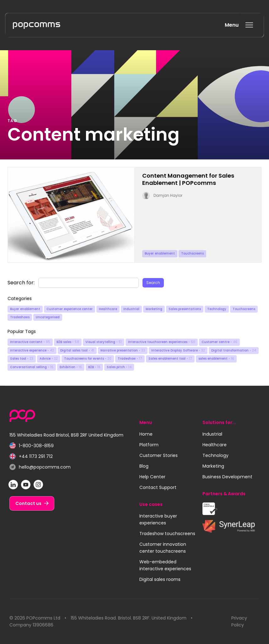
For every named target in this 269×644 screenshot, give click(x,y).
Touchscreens (244, 309)
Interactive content (30, 342)
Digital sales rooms (160, 579)
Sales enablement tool (170, 359)
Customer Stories (159, 455)
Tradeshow (130, 359)
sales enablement (216, 359)
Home (146, 434)
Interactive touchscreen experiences (162, 342)
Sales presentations (185, 309)
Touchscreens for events (88, 359)
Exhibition (71, 367)
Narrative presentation (123, 350)
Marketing (154, 309)
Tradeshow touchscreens (167, 534)
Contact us (28, 503)
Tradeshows (20, 317)
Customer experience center (70, 309)
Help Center (152, 477)
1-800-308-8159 (32, 446)
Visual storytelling (104, 342)
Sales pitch (119, 367)
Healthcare (108, 309)
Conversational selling (32, 367)
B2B (94, 367)
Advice (49, 359)
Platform (149, 445)
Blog (144, 466)
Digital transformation (234, 350)
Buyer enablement (25, 309)
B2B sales (68, 342)
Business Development (227, 477)
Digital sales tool (77, 350)
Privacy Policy (239, 621)
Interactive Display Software (178, 350)
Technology (217, 309)
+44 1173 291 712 (31, 456)
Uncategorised (48, 317)
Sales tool (22, 359)
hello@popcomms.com (40, 467)
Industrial (131, 309)
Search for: (21, 283)
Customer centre (219, 342)
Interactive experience (32, 350)
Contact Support (158, 487)
